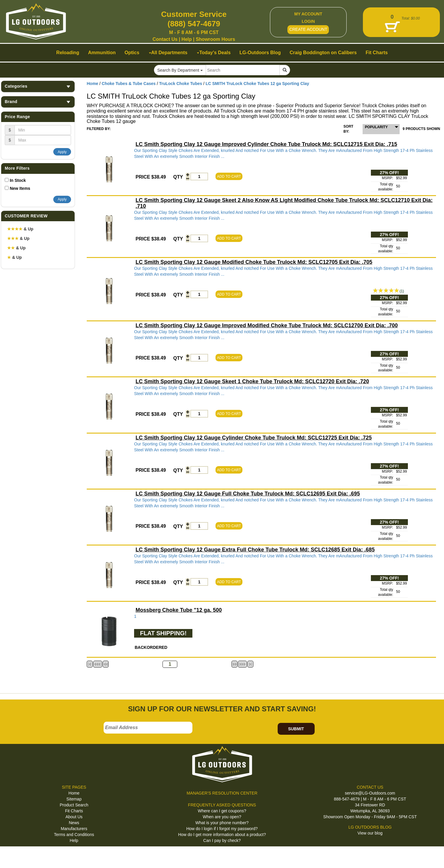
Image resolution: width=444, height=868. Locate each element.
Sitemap (74, 799)
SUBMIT (296, 729)
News (74, 823)
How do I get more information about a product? (222, 835)
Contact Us (165, 39)
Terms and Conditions (74, 835)
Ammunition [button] (102, 53)
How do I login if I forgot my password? (222, 829)
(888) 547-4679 (194, 24)
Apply (62, 152)
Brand (38, 102)
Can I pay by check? (222, 840)
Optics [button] (132, 53)
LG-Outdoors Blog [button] (260, 53)
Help (187, 39)
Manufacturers (74, 829)
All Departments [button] (168, 53)
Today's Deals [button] (214, 53)
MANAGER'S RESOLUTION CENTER (222, 793)
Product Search (74, 805)
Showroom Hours (215, 39)
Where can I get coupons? (222, 811)
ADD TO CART (229, 177)
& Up (20, 229)
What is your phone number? (222, 823)
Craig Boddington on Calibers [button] (323, 53)
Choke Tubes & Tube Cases (129, 84)
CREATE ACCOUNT (308, 29)
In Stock (18, 180)
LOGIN (308, 21)
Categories (38, 86)
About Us (74, 817)
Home (92, 84)
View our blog (370, 833)
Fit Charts (74, 811)
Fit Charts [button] (377, 53)
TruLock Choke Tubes (181, 84)
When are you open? (222, 817)
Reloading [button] (68, 53)
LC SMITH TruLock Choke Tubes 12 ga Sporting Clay (257, 84)
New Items (20, 188)
